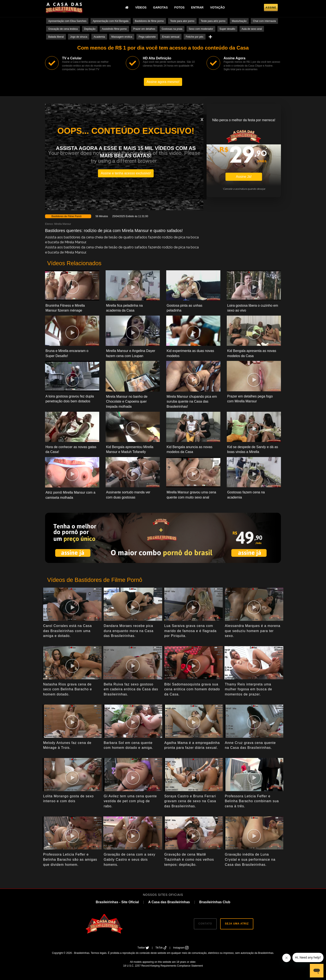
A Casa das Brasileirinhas (169, 902)
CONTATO (205, 924)
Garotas (160, 7)
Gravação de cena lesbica (63, 29)
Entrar (197, 7)
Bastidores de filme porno (149, 21)
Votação (218, 7)
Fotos (179, 7)
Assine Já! (244, 177)
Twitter (144, 948)
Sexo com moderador (201, 29)
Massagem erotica (122, 37)
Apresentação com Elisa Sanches (67, 21)
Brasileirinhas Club (215, 902)
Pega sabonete (147, 37)
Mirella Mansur (63, 224)
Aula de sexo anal (252, 29)
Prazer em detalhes (144, 29)
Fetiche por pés (195, 37)
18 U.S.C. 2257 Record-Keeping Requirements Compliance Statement (163, 966)
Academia (99, 37)
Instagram (181, 948)
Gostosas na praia (172, 29)
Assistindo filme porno (114, 29)
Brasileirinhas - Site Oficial (117, 902)
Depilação (90, 29)
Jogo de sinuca (79, 37)
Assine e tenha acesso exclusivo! (126, 173)
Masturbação (239, 21)
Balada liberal (56, 37)
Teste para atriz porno (213, 21)
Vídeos (141, 7)
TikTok (161, 948)
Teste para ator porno (182, 21)
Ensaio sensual (171, 37)
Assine (271, 8)
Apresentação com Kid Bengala (111, 21)
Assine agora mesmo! (163, 82)
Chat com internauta (264, 21)
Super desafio (227, 29)
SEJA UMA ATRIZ (237, 924)
